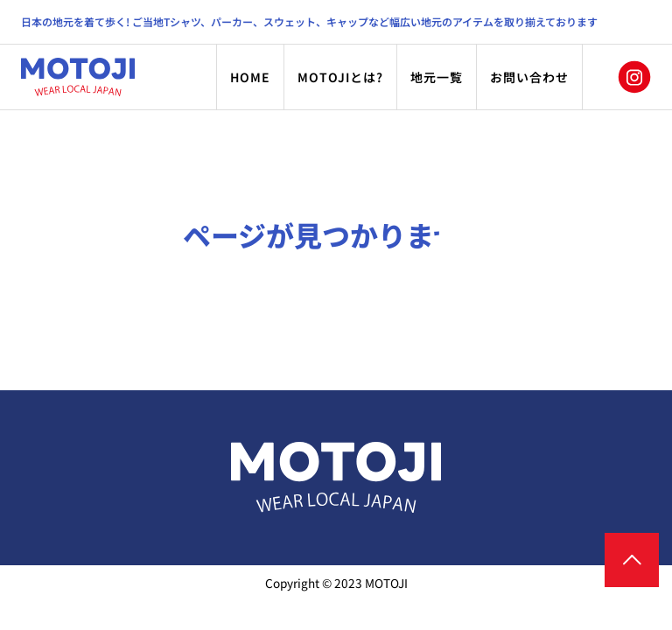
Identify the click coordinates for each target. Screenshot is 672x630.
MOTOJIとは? (340, 77)
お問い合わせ (529, 77)
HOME (250, 77)
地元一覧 (437, 77)
